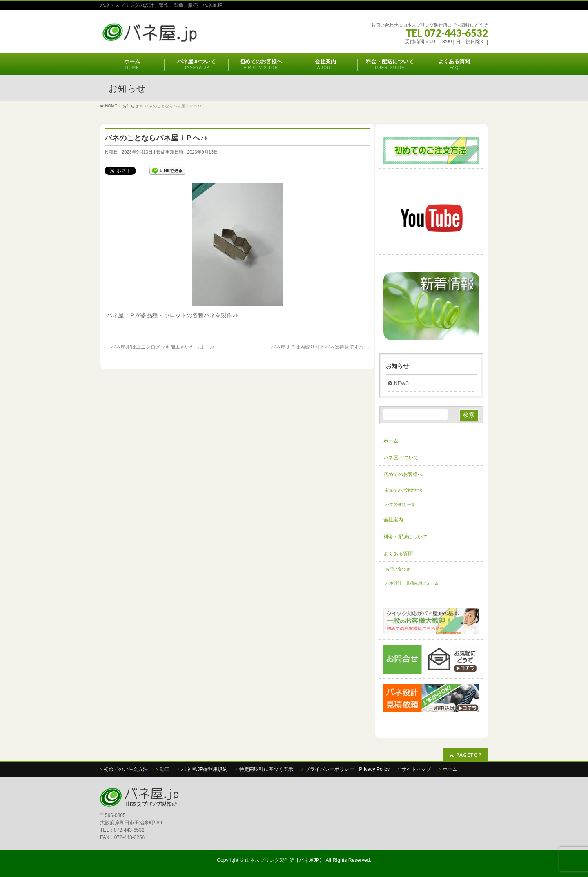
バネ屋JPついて (401, 458)
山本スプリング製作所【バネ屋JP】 (285, 860)
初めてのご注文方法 (404, 490)
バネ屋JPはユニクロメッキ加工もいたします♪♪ (159, 347)
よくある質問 (398, 554)
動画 (165, 769)
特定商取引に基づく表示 (266, 769)
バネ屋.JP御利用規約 (204, 769)
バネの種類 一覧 (400, 504)
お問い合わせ (398, 569)
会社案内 (393, 520)
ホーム (391, 441)
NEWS (401, 383)
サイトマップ (416, 769)
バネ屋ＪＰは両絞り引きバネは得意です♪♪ (320, 347)
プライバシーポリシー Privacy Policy (347, 769)
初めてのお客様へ (403, 474)
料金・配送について (405, 537)
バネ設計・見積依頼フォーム (412, 583)
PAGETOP (469, 755)
